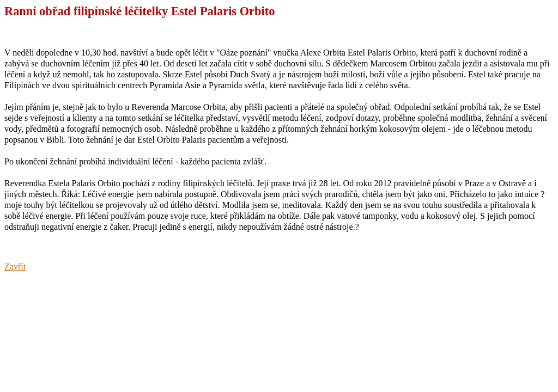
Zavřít (15, 267)
